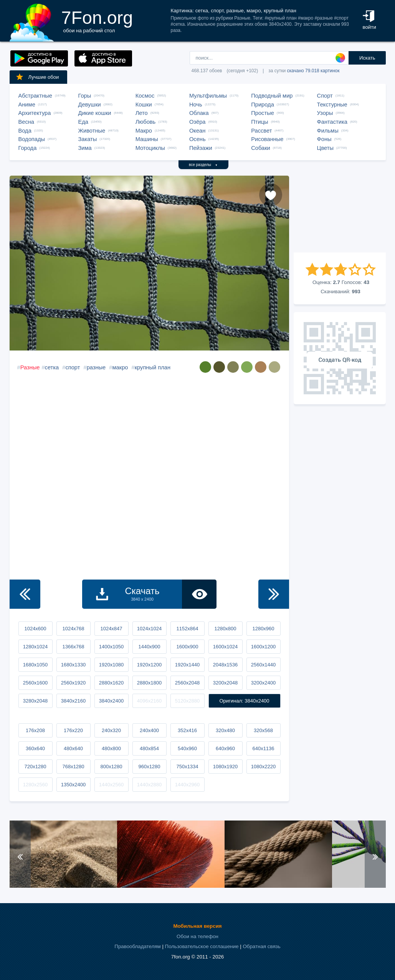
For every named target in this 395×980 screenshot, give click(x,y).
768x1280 (73, 767)
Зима (85, 148)
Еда (83, 122)
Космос (145, 96)
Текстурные (332, 105)
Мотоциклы (150, 148)
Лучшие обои (37, 77)
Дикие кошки (95, 113)
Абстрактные (35, 96)
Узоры (325, 113)
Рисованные (267, 139)
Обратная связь (261, 946)
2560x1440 (263, 665)
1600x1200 (263, 647)
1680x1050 (35, 665)
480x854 (149, 748)
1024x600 (35, 629)
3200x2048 (225, 683)
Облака (199, 113)
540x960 (187, 748)
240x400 (149, 730)
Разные (30, 367)
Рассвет (261, 131)
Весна (26, 122)
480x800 (111, 748)
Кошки (144, 105)
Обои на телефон (197, 936)
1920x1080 (111, 665)
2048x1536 (225, 665)
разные (96, 367)
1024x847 (111, 629)
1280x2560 (35, 785)
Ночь (196, 105)
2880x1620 (111, 683)
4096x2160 (149, 701)
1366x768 (73, 647)
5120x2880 (187, 701)
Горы (85, 96)
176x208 (35, 730)
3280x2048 (35, 701)
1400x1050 (111, 647)
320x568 (263, 730)
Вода (25, 131)
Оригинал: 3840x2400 (244, 701)
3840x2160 (73, 701)
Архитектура (35, 113)
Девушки (90, 105)
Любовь (146, 122)
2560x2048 (187, 683)
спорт (73, 367)
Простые (263, 113)
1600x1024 (225, 647)
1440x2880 (149, 785)
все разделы (203, 165)
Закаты (88, 139)
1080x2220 (263, 767)
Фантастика (332, 122)
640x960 (225, 748)
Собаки (261, 148)
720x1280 (35, 767)
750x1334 (187, 767)
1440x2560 (111, 785)
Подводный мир (272, 96)
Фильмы (328, 131)
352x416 (187, 730)
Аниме (27, 105)
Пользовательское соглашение (202, 946)
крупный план (153, 367)
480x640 (73, 748)
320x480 (225, 730)
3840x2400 (111, 701)
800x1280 (111, 767)
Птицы (259, 122)
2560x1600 (35, 683)
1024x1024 (149, 629)
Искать (367, 58)
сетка (52, 367)
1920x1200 (149, 665)
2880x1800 (149, 683)
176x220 (73, 730)
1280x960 (263, 629)
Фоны (324, 139)
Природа (263, 105)
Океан (197, 131)
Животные (92, 131)
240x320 (111, 730)
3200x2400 (263, 683)
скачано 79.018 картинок (313, 71)
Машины (147, 139)
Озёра (197, 122)
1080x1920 (225, 767)
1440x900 (149, 647)
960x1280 (149, 767)
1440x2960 (187, 785)
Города (28, 148)
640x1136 (263, 748)
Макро (144, 131)
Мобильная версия (197, 926)
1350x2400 (73, 785)
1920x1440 (187, 665)
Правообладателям (137, 946)
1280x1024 (35, 647)
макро (120, 367)
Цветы (325, 148)
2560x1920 (73, 683)
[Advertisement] (340, 214)
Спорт (325, 96)
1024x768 (73, 629)
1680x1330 (73, 665)
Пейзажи (201, 148)
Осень (197, 139)
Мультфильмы (208, 96)
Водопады (32, 139)
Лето (142, 113)
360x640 (35, 748)
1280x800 (225, 629)
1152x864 (187, 629)
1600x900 (187, 647)
